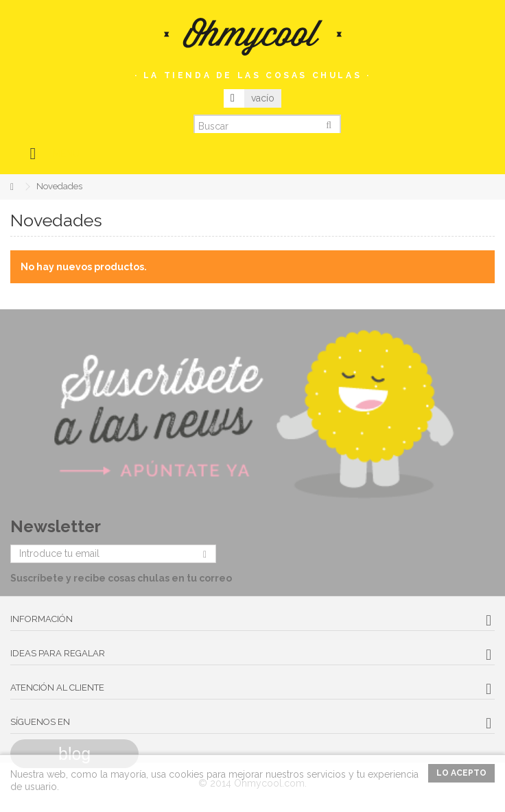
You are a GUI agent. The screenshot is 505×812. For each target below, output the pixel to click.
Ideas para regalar (58, 653)
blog (74, 754)
